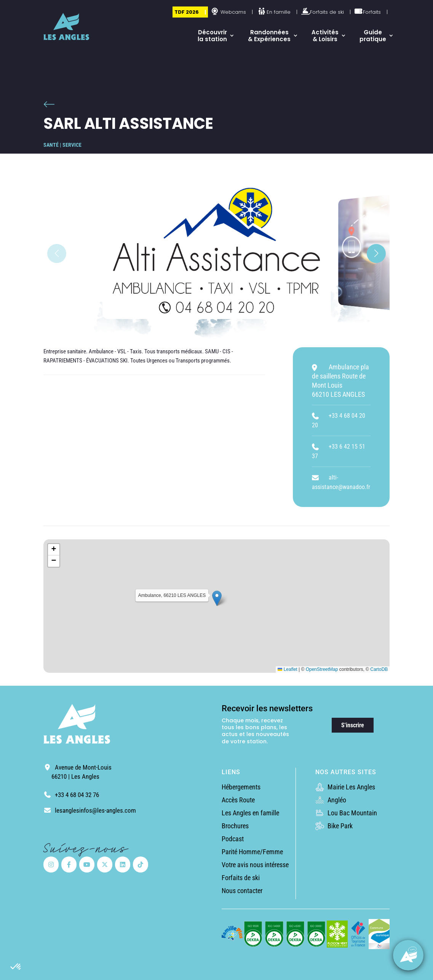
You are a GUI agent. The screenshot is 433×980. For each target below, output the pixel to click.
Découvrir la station (212, 36)
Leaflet (287, 669)
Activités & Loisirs (325, 36)
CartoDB (379, 669)
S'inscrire (353, 725)
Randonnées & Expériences (269, 36)
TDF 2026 (187, 12)
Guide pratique (373, 36)
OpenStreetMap (322, 669)
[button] (16, 967)
